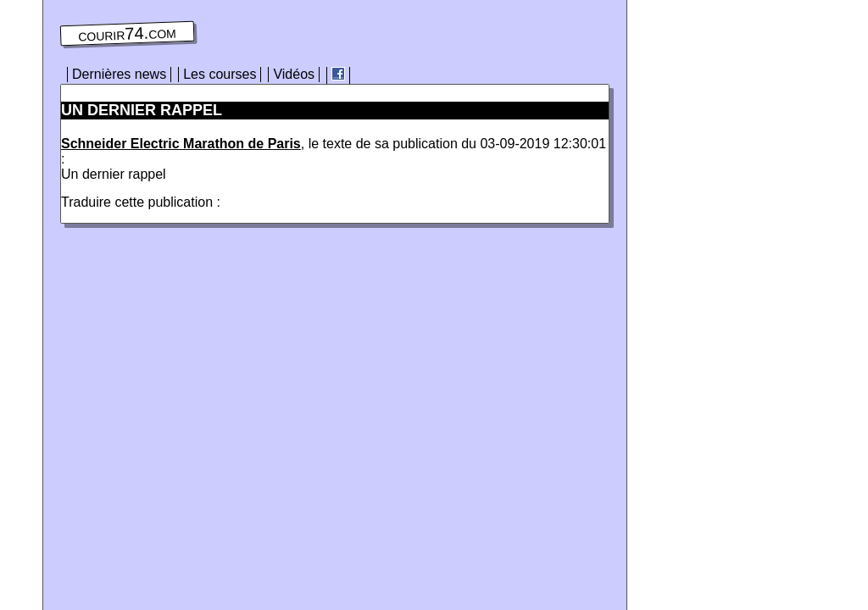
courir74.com (127, 34)
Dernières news (119, 74)
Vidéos (294, 74)
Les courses (220, 74)
